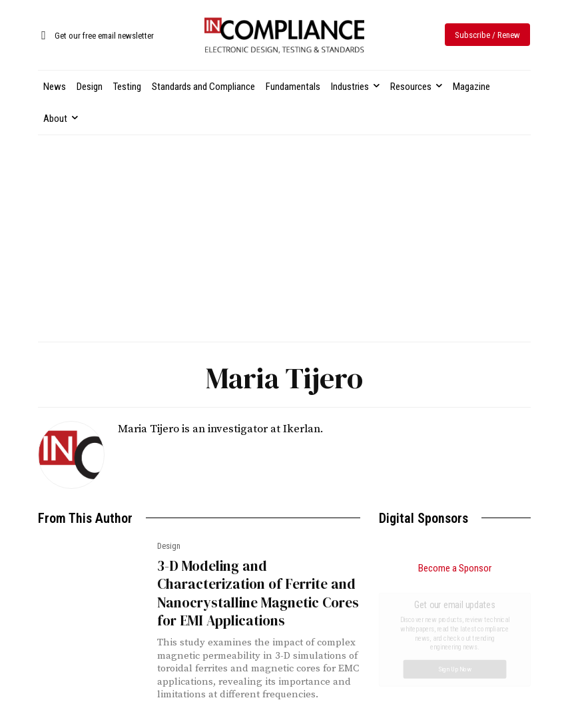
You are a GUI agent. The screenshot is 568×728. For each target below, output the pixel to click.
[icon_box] (96, 36)
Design (169, 546)
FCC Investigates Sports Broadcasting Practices (429, 696)
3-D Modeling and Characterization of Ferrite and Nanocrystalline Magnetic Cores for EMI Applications (258, 593)
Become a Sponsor (455, 568)
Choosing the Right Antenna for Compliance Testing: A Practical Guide (445, 648)
